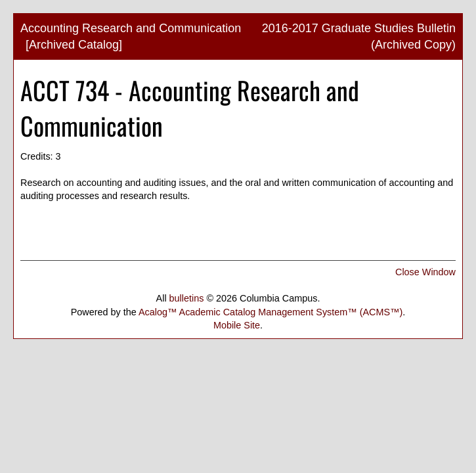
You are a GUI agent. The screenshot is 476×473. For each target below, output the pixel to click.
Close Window (425, 272)
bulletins (187, 298)
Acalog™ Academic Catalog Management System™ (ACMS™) (270, 312)
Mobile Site (237, 325)
